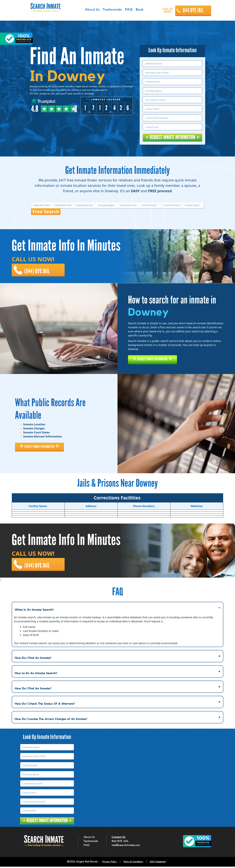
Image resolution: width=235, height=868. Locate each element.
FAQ (86, 847)
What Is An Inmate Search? (34, 612)
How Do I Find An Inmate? (33, 660)
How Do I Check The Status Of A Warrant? (45, 706)
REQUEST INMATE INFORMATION (158, 358)
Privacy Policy (107, 864)
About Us (89, 839)
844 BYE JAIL (193, 10)
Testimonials (91, 843)
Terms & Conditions (133, 864)
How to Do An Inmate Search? (36, 675)
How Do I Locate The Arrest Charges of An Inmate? (51, 721)
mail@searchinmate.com (126, 847)
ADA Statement (160, 864)
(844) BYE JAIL (39, 268)
